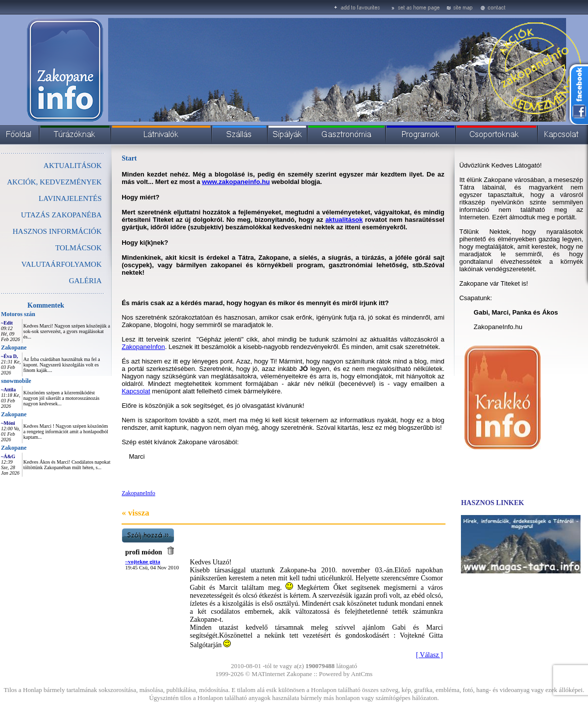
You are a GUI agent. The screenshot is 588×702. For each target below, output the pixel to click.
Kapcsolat (136, 391)
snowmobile (16, 381)
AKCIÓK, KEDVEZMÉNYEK (54, 182)
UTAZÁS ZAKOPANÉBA (61, 215)
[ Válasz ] (430, 655)
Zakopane (14, 348)
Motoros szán (18, 314)
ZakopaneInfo (138, 493)
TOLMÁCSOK (78, 248)
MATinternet (268, 674)
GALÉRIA (85, 281)
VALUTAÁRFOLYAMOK (62, 264)
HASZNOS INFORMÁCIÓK (57, 231)
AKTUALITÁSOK (73, 166)
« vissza (135, 513)
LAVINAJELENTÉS (70, 198)
